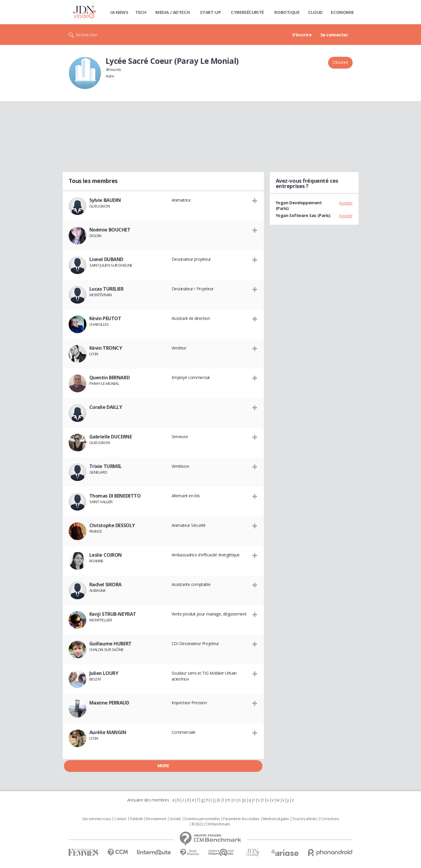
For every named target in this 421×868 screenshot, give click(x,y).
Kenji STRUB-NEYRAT (113, 614)
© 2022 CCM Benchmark (211, 824)
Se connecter (334, 35)
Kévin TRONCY (106, 348)
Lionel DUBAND (107, 259)
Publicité (136, 819)
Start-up (210, 12)
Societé (175, 819)
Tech (141, 12)
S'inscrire (302, 35)
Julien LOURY (104, 673)
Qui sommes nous (97, 819)
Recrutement (156, 819)
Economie (342, 12)
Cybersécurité (247, 12)
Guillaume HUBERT (111, 644)
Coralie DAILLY (106, 407)
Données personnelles (202, 819)
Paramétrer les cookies (241, 819)
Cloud (315, 12)
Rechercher (87, 35)
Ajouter (346, 203)
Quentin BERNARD (110, 378)
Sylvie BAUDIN (105, 200)
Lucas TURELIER (107, 289)
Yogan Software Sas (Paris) (303, 215)
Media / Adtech (172, 12)
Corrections (330, 819)
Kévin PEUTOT (105, 318)
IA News (119, 12)
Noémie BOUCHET (110, 230)
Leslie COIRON (106, 555)
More (163, 766)
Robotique (287, 12)
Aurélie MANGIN (108, 732)
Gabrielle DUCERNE (111, 437)
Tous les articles (305, 819)
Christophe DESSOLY (112, 525)
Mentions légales (276, 819)
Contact (120, 819)
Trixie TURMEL (106, 466)
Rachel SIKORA (106, 584)
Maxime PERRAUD (109, 703)
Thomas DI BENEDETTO (115, 496)
